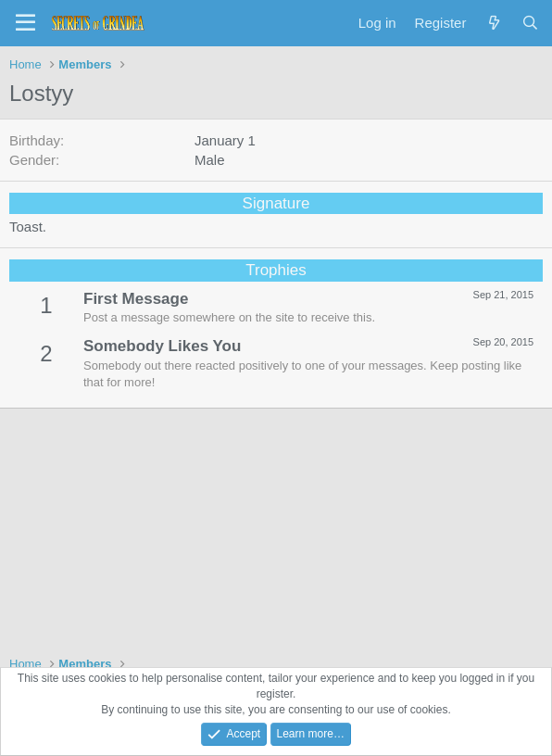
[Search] (530, 23)
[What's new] (493, 23)
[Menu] (25, 23)
